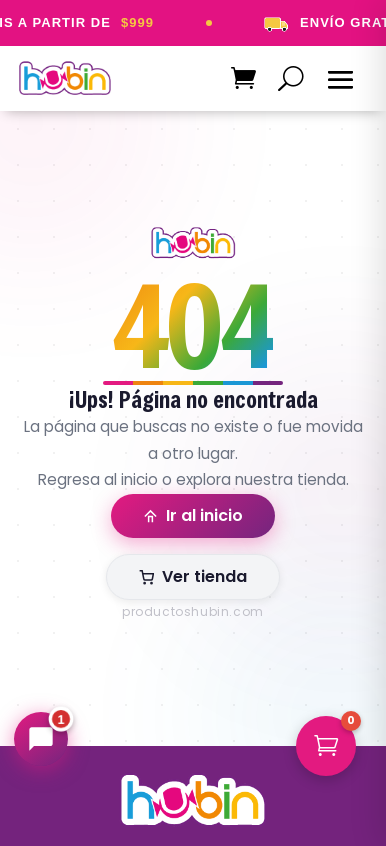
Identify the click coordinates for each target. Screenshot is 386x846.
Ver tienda (193, 576)
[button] (326, 746)
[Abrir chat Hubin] (41, 739)
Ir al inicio (193, 515)
